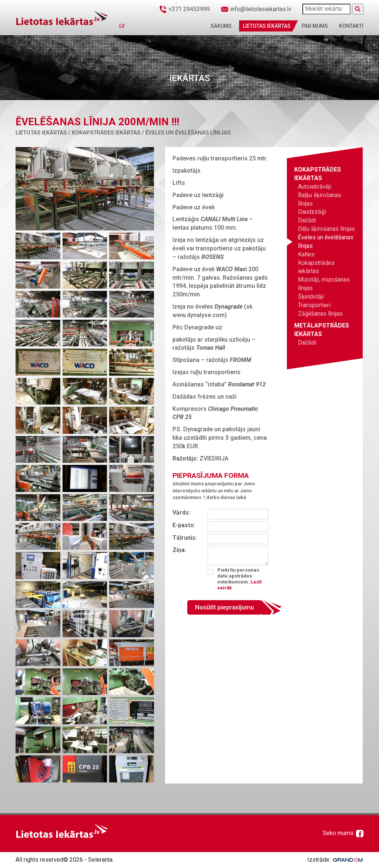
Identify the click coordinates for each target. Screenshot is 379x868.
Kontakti (351, 26)
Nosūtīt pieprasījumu (224, 607)
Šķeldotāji (311, 297)
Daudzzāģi (312, 212)
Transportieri (314, 305)
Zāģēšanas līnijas (320, 314)
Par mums (315, 26)
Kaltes (306, 254)
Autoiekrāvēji (315, 187)
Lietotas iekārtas (267, 26)
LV (122, 26)
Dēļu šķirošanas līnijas (326, 229)
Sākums (221, 26)
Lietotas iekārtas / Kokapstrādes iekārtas (78, 133)
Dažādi (307, 220)
